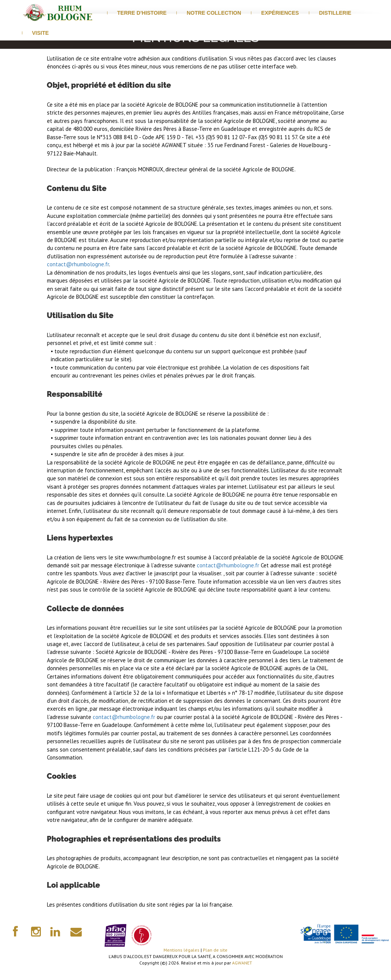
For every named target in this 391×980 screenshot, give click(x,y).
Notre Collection (214, 13)
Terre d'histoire (142, 13)
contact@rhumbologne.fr (78, 264)
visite (41, 33)
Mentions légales (181, 950)
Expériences (280, 13)
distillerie (335, 13)
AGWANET (242, 963)
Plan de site (215, 950)
